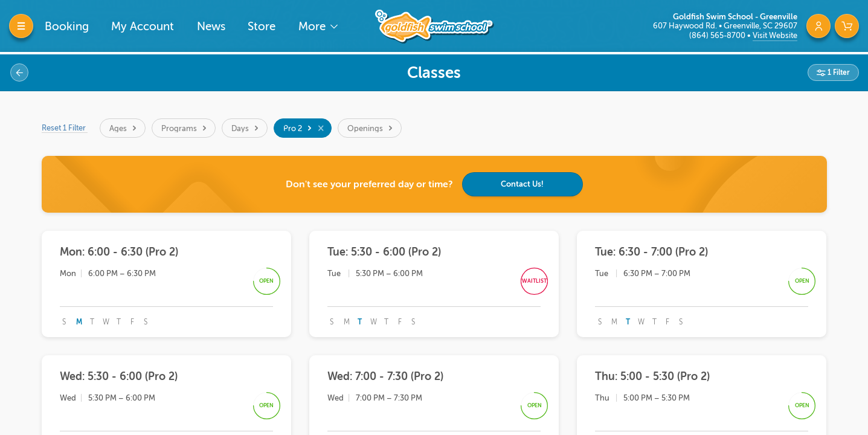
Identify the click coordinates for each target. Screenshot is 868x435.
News (211, 26)
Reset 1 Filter (65, 128)
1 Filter (838, 72)
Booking (67, 26)
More (313, 26)
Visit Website (775, 35)
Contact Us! (522, 184)
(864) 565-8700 (718, 35)
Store (262, 26)
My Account (143, 26)
